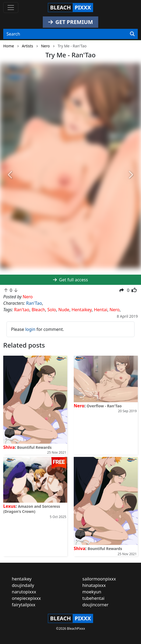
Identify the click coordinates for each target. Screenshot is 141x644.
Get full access (70, 280)
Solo (52, 310)
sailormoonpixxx (99, 579)
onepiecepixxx (26, 598)
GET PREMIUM (71, 22)
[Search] (132, 34)
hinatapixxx (94, 585)
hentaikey (22, 579)
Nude (64, 310)
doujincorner (95, 605)
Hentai (101, 310)
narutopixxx (24, 592)
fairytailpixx (24, 605)
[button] (11, 175)
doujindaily (23, 585)
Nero (114, 310)
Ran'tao (22, 310)
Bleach (38, 310)
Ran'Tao (34, 303)
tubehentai (93, 598)
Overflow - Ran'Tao (104, 406)
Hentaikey (82, 310)
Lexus (9, 506)
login (30, 329)
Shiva (9, 447)
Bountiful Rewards (34, 447)
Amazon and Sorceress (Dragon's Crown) (32, 509)
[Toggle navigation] (11, 8)
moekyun (92, 592)
